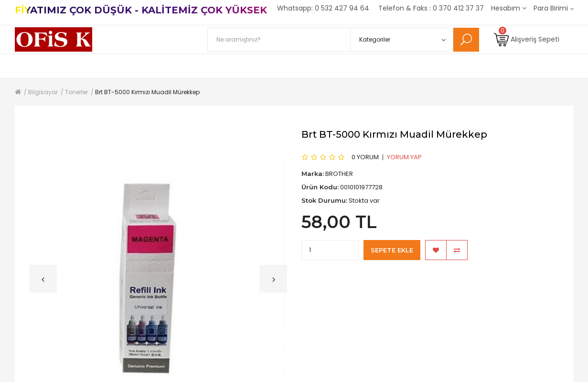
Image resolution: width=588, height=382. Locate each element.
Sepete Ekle (392, 250)
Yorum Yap (404, 157)
